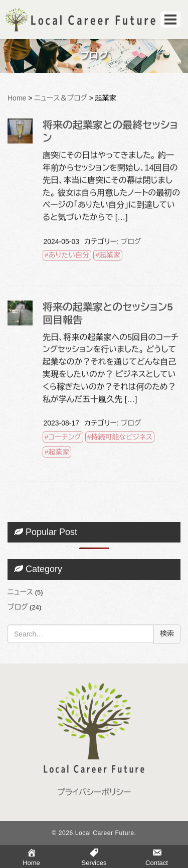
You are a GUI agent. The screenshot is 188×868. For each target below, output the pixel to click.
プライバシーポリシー (94, 792)
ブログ (131, 241)
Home (17, 98)
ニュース (20, 592)
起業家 (110, 255)
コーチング (65, 437)
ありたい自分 (69, 255)
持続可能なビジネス (122, 437)
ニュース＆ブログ (61, 98)
